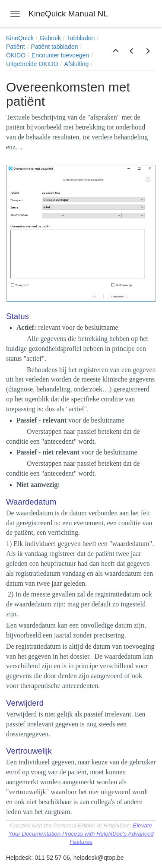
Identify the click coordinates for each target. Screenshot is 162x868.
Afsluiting (77, 64)
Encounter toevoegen (60, 55)
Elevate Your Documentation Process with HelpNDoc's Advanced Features (81, 834)
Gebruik (50, 38)
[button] (116, 51)
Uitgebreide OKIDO (32, 64)
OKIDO (16, 55)
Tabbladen (81, 38)
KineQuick (20, 38)
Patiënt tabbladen (54, 47)
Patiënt (16, 47)
